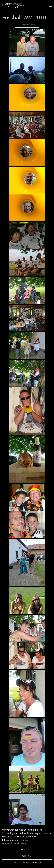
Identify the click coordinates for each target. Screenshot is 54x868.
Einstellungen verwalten (27, 862)
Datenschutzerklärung (14, 843)
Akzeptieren (27, 849)
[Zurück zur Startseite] (14, 6)
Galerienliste (27, 25)
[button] (50, 6)
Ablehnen (27, 856)
